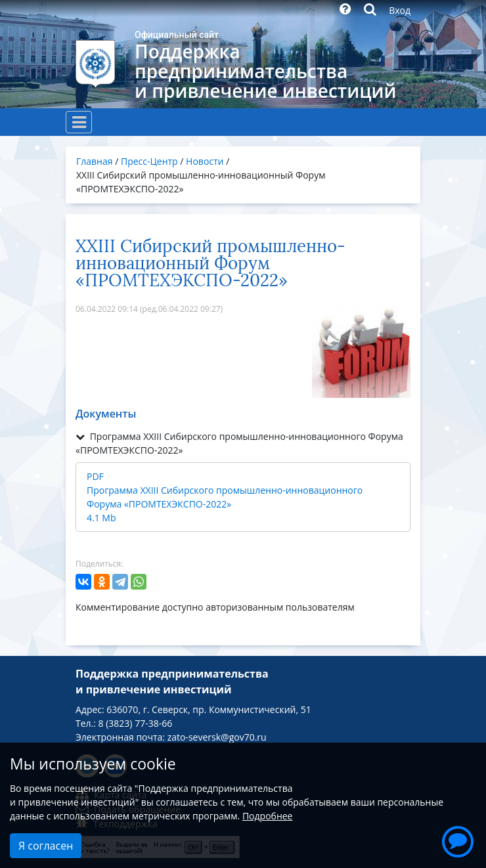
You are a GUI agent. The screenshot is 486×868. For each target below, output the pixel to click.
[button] (458, 840)
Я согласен (46, 846)
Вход (400, 10)
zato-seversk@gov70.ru (217, 737)
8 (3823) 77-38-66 (136, 723)
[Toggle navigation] (79, 122)
